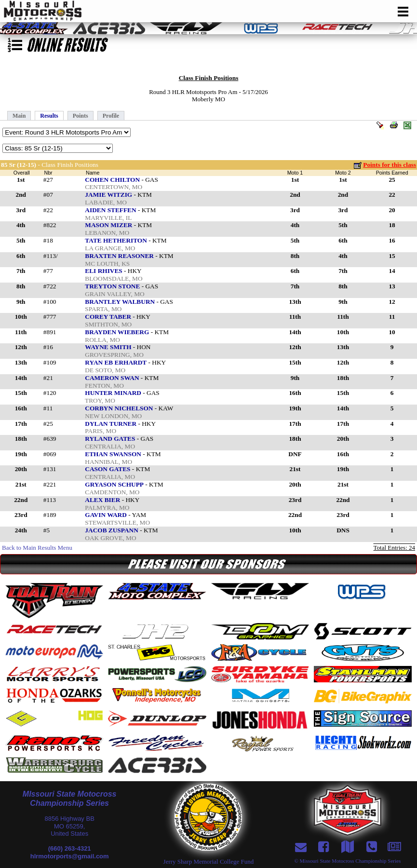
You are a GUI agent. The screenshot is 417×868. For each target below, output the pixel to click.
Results (49, 116)
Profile (111, 116)
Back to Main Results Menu (37, 548)
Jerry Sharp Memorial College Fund (209, 861)
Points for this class (390, 165)
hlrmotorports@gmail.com (70, 856)
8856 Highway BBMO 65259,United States (69, 826)
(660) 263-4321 (70, 848)
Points (81, 116)
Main (19, 116)
